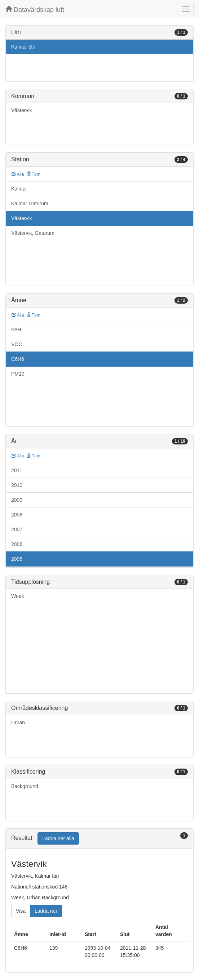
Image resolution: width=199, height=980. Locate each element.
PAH (16, 330)
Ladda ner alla (58, 838)
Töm (33, 174)
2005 (17, 559)
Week (18, 596)
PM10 (18, 374)
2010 (17, 485)
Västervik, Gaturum (33, 233)
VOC (17, 344)
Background (25, 786)
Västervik (22, 110)
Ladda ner (46, 911)
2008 (17, 515)
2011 (17, 470)
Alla (18, 174)
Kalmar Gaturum (30, 203)
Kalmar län (23, 47)
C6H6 (18, 359)
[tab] (99, 839)
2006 (17, 544)
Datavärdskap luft (35, 10)
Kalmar (19, 189)
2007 (17, 529)
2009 (17, 500)
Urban (18, 722)
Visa (21, 911)
